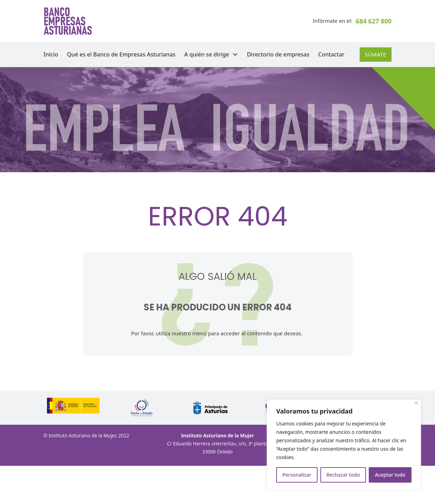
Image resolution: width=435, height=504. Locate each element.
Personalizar (297, 475)
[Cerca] (416, 403)
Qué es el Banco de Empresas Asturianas (121, 54)
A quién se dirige (207, 54)
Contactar (331, 54)
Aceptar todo (390, 475)
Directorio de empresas (278, 54)
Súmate (376, 54)
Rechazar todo (343, 475)
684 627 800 (374, 21)
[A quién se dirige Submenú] (235, 54)
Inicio (51, 54)
